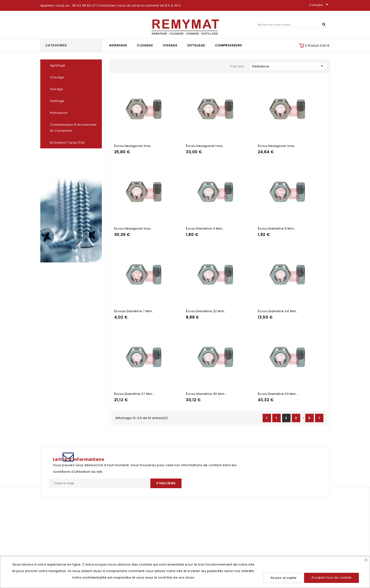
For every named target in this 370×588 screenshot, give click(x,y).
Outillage (196, 45)
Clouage (145, 45)
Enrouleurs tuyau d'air (67, 142)
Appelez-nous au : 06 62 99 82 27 (68, 5)
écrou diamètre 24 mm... (278, 310)
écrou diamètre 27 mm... (135, 391)
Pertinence (288, 66)
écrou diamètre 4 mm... (205, 228)
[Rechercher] (293, 25)
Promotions (59, 113)
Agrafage (118, 45)
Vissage (170, 45)
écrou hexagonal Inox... (134, 146)
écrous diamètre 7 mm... (134, 310)
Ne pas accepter (284, 578)
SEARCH (324, 24)
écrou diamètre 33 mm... (278, 391)
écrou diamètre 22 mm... (206, 310)
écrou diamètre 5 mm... (277, 228)
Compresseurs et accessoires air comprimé (73, 128)
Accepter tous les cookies (332, 577)
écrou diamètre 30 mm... (206, 391)
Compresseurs (229, 45)
